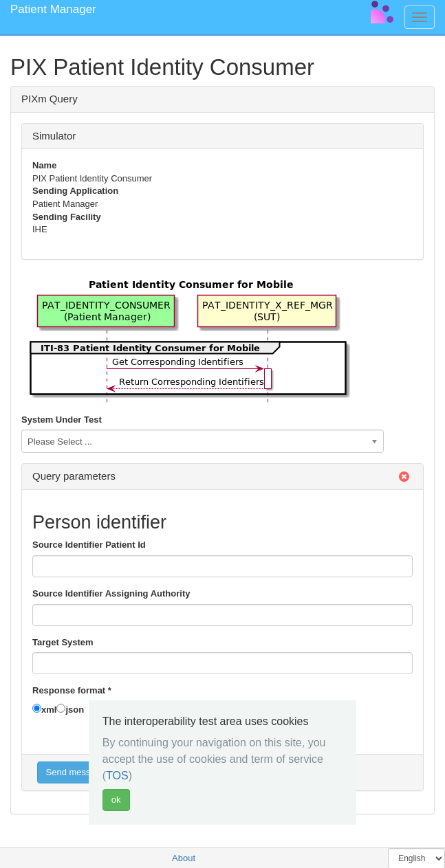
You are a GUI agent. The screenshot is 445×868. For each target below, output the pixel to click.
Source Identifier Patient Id (89, 545)
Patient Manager (53, 9)
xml (49, 710)
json (75, 710)
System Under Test (62, 420)
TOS (117, 776)
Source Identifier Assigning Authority (111, 593)
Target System (63, 642)
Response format (72, 690)
